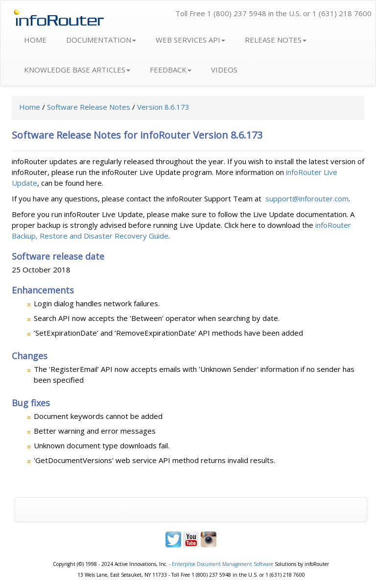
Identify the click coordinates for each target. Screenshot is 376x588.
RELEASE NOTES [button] (276, 40)
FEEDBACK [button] (171, 70)
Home (30, 107)
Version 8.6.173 (163, 107)
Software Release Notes (89, 107)
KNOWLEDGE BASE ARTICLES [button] (77, 70)
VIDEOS (224, 70)
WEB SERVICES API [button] (190, 40)
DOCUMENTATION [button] (101, 40)
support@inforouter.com (307, 198)
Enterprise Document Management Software (223, 564)
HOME (35, 40)
